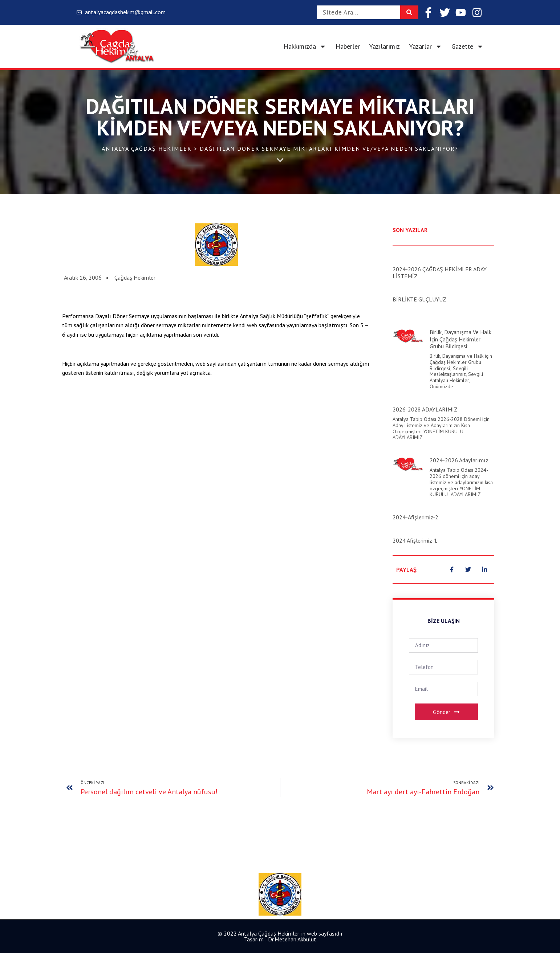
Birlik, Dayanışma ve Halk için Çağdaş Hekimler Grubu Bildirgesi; (460, 339)
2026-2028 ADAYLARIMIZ (425, 409)
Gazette (467, 46)
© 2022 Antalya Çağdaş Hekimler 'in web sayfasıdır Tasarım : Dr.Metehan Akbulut (280, 936)
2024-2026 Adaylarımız (459, 460)
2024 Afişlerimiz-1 (415, 540)
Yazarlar (426, 46)
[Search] (409, 12)
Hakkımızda (305, 46)
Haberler (348, 46)
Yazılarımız (385, 46)
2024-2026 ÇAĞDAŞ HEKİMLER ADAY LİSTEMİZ (440, 273)
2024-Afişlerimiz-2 (415, 517)
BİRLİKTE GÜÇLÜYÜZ (419, 299)
